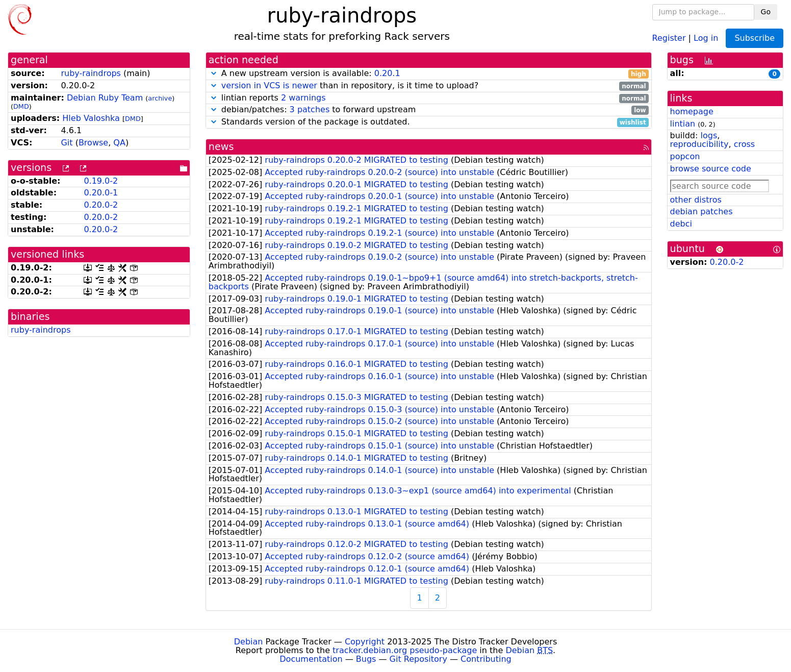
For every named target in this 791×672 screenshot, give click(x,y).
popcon (685, 156)
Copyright (365, 642)
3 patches (310, 109)
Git (67, 143)
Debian (249, 642)
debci (681, 224)
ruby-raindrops (91, 73)
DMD (21, 106)
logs (709, 135)
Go (766, 12)
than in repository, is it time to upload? (429, 86)
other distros (696, 200)
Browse (93, 143)
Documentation (311, 659)
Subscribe (755, 38)
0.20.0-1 (101, 193)
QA (119, 143)
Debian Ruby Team (105, 98)
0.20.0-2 (101, 205)
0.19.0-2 (101, 181)
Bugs (366, 659)
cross (744, 144)
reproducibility (699, 144)
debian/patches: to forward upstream (429, 110)
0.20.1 (387, 73)
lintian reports (429, 98)
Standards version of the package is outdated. (429, 122)
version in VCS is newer (269, 85)
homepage (692, 111)
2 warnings (303, 98)
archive (160, 98)
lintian (683, 124)
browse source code (711, 169)
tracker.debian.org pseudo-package (405, 650)
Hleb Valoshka (91, 118)
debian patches (701, 211)
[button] (214, 73)
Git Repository (418, 659)
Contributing (486, 659)
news (221, 147)
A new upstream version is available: (429, 74)
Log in (706, 38)
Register (669, 38)
